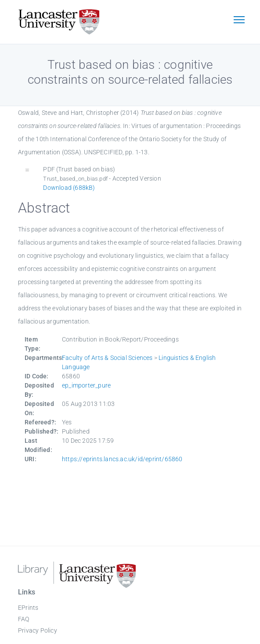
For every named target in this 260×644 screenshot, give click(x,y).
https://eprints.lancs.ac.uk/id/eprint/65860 (122, 459)
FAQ (24, 619)
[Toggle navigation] (239, 21)
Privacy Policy (38, 630)
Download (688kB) (69, 188)
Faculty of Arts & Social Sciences (107, 358)
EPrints (28, 608)
